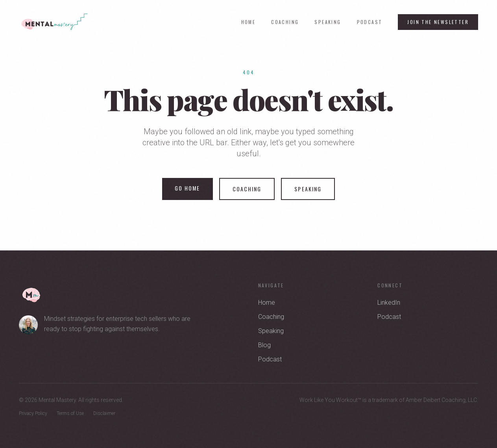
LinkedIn (389, 303)
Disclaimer (104, 413)
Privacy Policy (33, 413)
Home (248, 22)
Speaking (328, 22)
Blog (264, 345)
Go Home (188, 188)
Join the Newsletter (438, 22)
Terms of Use (70, 413)
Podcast (370, 22)
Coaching (285, 22)
